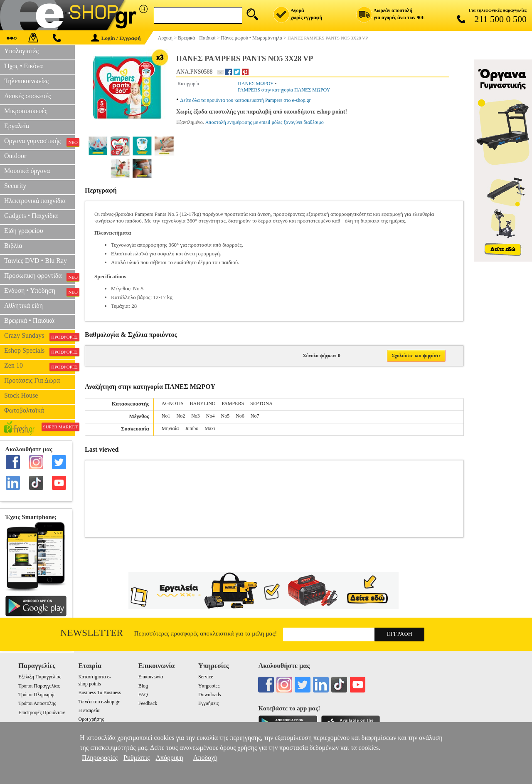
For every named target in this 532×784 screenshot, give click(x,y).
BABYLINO (202, 403)
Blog (143, 686)
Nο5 (225, 416)
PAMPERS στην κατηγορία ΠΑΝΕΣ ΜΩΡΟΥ (284, 90)
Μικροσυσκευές (26, 111)
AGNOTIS (173, 403)
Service (206, 677)
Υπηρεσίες (209, 686)
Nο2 (181, 416)
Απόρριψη (169, 758)
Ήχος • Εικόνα (23, 66)
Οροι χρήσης (91, 719)
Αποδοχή (206, 758)
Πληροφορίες (100, 758)
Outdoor (15, 156)
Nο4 (211, 416)
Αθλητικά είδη (23, 305)
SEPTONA (261, 403)
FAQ (143, 695)
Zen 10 (39, 366)
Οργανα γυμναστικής (39, 142)
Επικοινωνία (151, 677)
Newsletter (92, 633)
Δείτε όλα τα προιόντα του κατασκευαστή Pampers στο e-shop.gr (246, 100)
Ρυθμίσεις (137, 758)
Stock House (21, 395)
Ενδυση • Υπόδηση (39, 292)
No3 (196, 416)
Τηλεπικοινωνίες (26, 81)
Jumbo (192, 428)
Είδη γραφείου (24, 231)
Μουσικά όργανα (27, 171)
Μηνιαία (170, 428)
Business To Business (100, 692)
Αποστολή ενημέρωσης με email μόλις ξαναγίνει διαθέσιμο (265, 122)
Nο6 (240, 416)
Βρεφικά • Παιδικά (29, 320)
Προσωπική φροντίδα (39, 277)
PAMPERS (233, 403)
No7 (255, 416)
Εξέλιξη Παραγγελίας (40, 677)
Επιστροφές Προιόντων (42, 712)
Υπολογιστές (21, 51)
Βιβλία (13, 246)
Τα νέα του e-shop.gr (99, 702)
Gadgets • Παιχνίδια (31, 216)
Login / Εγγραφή (116, 38)
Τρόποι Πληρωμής (37, 695)
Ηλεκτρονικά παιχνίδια (35, 201)
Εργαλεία (17, 126)
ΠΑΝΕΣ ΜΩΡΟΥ (256, 84)
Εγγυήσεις (208, 703)
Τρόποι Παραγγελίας (39, 686)
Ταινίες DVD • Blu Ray (36, 261)
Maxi (210, 428)
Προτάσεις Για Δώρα (32, 380)
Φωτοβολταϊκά (24, 410)
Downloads (209, 695)
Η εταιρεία (89, 710)
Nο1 (166, 416)
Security (15, 186)
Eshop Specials (39, 351)
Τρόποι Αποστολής (37, 703)
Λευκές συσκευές (27, 96)
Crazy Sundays (39, 336)
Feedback (148, 703)
